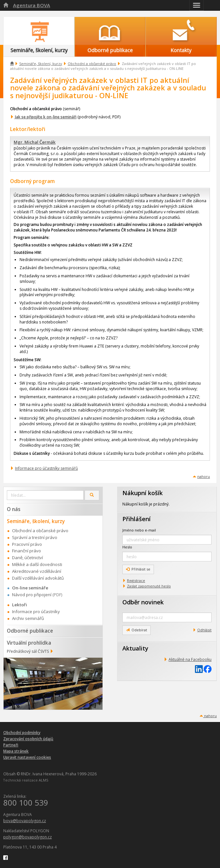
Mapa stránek (16, 751)
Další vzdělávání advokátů (38, 578)
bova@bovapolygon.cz (25, 821)
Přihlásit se (138, 569)
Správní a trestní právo (35, 537)
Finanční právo (27, 551)
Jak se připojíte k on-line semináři (46, 117)
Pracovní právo (27, 544)
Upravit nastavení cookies (27, 757)
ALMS (43, 780)
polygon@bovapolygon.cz (27, 837)
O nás (14, 509)
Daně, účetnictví (27, 558)
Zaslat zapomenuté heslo (149, 586)
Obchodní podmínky (22, 733)
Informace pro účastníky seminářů (46, 468)
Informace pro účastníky (36, 612)
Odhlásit (204, 630)
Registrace (136, 580)
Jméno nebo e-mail (139, 530)
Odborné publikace (30, 631)
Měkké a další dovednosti (37, 564)
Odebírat (137, 630)
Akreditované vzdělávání (37, 571)
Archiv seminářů (28, 618)
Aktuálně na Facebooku (190, 659)
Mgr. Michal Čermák (35, 142)
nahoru (204, 476)
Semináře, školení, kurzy (41, 64)
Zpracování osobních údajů (28, 739)
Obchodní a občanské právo (92, 64)
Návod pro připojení (32, 595)
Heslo (127, 547)
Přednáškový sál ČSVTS (28, 651)
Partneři (11, 745)
